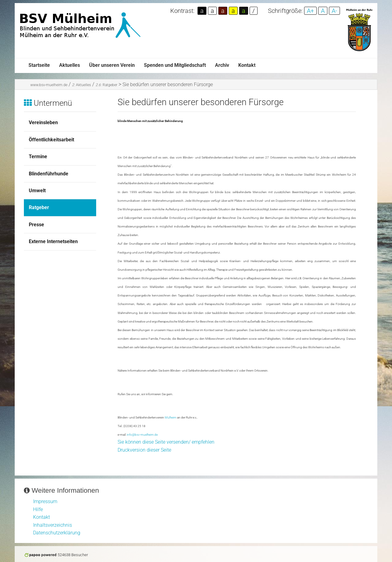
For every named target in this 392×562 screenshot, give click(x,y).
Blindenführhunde (49, 174)
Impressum (45, 501)
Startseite (39, 65)
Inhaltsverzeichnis (53, 525)
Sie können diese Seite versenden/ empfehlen (166, 442)
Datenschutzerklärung (57, 533)
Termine (38, 157)
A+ (310, 11)
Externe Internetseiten (53, 241)
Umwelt (37, 191)
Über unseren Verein (112, 65)
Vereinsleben (43, 122)
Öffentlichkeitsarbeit (51, 140)
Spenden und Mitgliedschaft (175, 65)
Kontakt (247, 65)
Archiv (222, 65)
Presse (36, 225)
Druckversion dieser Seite (144, 450)
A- (334, 11)
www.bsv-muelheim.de (49, 85)
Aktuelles (70, 65)
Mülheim (171, 417)
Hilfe (38, 509)
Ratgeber (106, 85)
